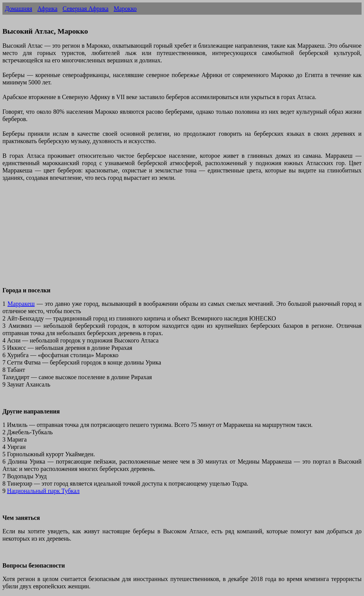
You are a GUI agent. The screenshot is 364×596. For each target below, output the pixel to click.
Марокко (125, 9)
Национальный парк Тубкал (43, 491)
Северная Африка (86, 9)
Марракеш (21, 304)
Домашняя (18, 9)
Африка (47, 9)
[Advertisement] (182, 238)
